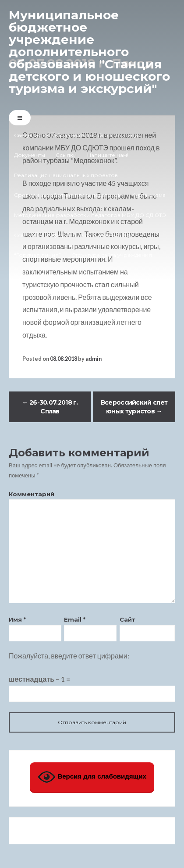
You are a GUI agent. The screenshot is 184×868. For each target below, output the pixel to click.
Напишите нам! (108, 155)
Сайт (127, 619)
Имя (17, 619)
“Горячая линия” (37, 255)
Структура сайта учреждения (112, 255)
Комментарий (32, 494)
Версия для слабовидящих (92, 777)
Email (75, 619)
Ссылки (66, 155)
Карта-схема (149, 195)
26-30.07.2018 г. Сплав (50, 407)
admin (94, 359)
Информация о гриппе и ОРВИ (89, 235)
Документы (30, 155)
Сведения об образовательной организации (78, 135)
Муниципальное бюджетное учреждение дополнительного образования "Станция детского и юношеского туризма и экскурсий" (89, 52)
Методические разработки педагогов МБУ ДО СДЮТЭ (90, 215)
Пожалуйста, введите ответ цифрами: (69, 656)
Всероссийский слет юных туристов (134, 407)
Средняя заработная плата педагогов (67, 195)
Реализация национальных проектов (66, 175)
